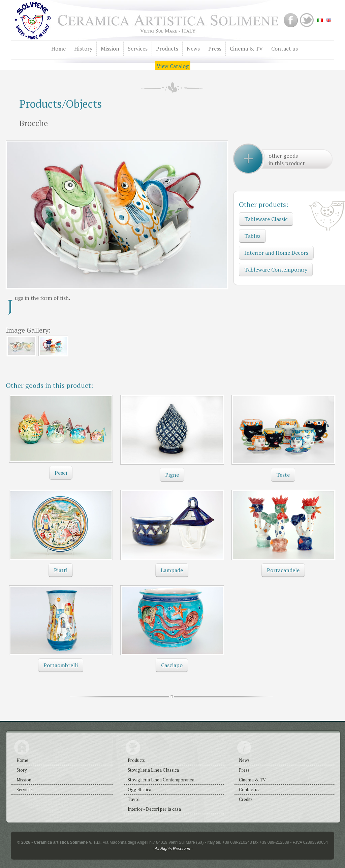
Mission (110, 49)
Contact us (285, 49)
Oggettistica (139, 789)
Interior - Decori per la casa (154, 809)
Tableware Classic (266, 219)
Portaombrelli (61, 665)
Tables (252, 236)
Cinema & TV (246, 49)
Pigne (172, 475)
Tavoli (134, 799)
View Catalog (173, 66)
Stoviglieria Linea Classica (153, 770)
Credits (246, 799)
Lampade (172, 570)
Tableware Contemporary (276, 270)
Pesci (61, 473)
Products (167, 49)
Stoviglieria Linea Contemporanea (161, 780)
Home (58, 49)
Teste (283, 475)
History (83, 49)
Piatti (61, 570)
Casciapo (172, 665)
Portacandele (283, 570)
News (193, 49)
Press (215, 49)
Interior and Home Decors (276, 253)
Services (138, 49)
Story (22, 770)
